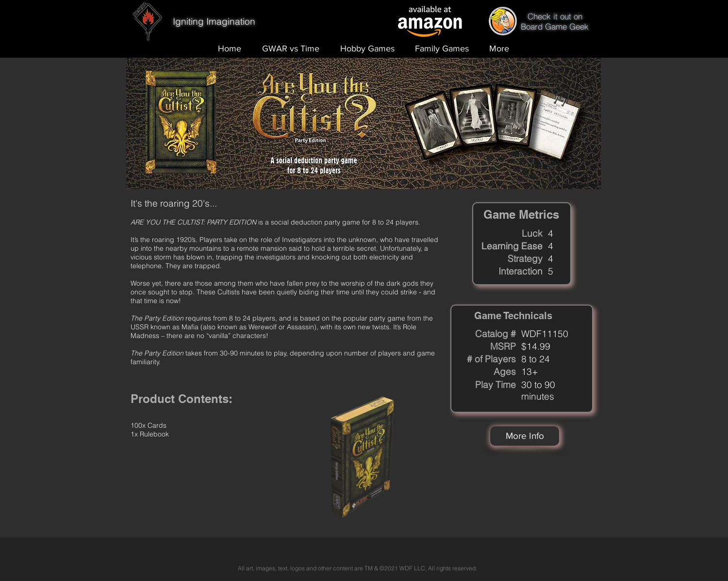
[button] (525, 436)
